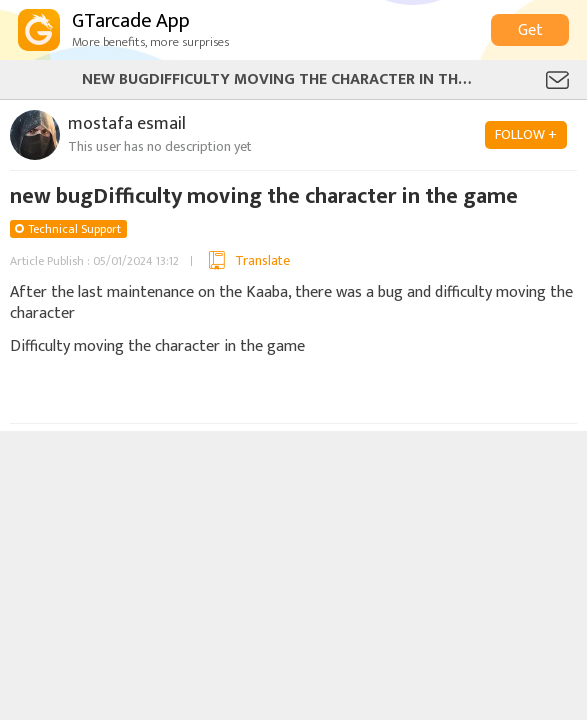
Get (530, 30)
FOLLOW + (526, 134)
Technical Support (74, 229)
